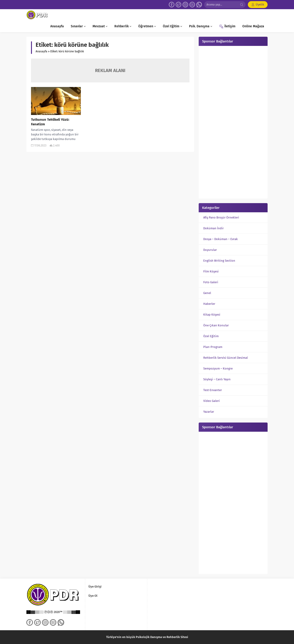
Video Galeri (212, 401)
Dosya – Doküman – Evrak (220, 239)
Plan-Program (213, 347)
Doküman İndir (213, 228)
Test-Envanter (213, 390)
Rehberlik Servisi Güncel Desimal (226, 358)
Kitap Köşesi (212, 315)
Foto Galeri (211, 282)
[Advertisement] (233, 122)
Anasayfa (41, 51)
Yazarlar (209, 412)
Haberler (209, 304)
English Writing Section (219, 261)
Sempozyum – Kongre (218, 368)
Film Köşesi (211, 271)
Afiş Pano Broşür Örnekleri (221, 217)
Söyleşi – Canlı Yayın (217, 379)
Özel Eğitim (211, 336)
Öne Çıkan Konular (216, 325)
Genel (207, 293)
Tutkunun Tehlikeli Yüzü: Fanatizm (50, 122)
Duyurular (210, 250)
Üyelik (260, 4)
